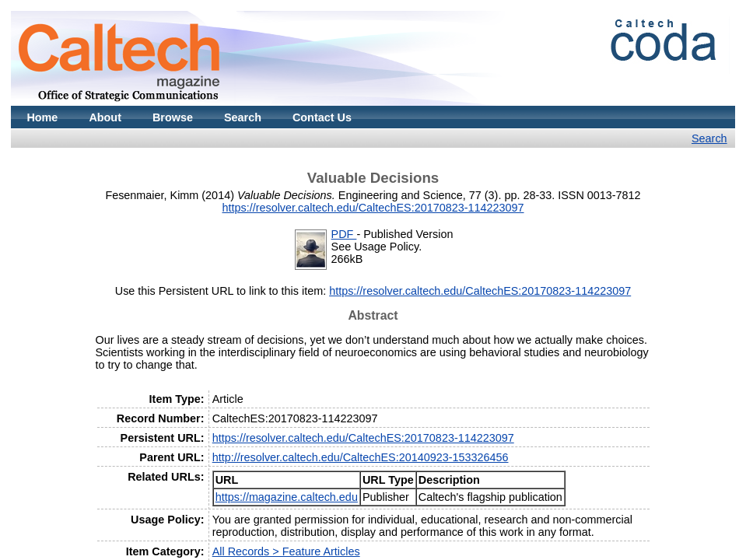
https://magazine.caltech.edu (287, 497)
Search (243, 117)
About (105, 117)
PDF (344, 234)
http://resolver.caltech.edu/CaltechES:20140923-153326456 (361, 457)
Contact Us (322, 117)
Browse (173, 117)
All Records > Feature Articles (286, 551)
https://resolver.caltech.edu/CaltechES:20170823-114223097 (373, 208)
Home (42, 117)
